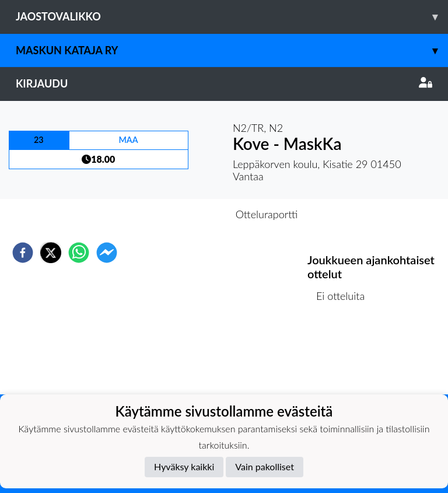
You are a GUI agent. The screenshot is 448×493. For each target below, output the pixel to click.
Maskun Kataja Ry (232, 50)
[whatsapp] (79, 253)
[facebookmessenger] (107, 253)
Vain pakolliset (265, 466)
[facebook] (23, 253)
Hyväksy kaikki (184, 466)
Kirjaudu (224, 83)
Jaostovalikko (232, 17)
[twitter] (51, 253)
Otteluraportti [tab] (267, 214)
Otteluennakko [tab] (184, 214)
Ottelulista (345, 355)
